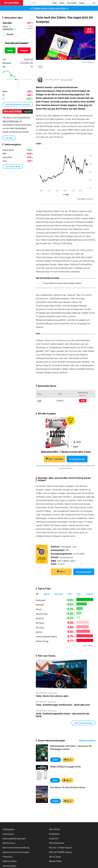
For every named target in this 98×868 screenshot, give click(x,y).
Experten (54, 838)
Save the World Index (11, 121)
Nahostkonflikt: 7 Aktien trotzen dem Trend (66, 452)
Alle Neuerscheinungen (87, 740)
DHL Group (40, 627)
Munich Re (40, 618)
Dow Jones (59, 594)
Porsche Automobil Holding (46, 637)
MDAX (70, 594)
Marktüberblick (57, 843)
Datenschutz (9, 843)
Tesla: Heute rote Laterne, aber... (53, 696)
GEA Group (40, 623)
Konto (61, 468)
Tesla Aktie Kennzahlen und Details (18, 104)
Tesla (40, 67)
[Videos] (82, 3)
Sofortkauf (54, 459)
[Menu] (95, 3)
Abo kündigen (10, 866)
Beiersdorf (40, 605)
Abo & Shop (55, 857)
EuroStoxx (89, 594)
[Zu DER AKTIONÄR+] (72, 3)
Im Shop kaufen (77, 459)
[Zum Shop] (55, 3)
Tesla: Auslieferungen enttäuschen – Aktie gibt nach (63, 705)
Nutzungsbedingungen (14, 838)
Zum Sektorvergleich (13, 166)
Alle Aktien (54, 829)
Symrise (39, 632)
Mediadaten (8, 829)
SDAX (79, 594)
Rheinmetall (40, 600)
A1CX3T (7, 26)
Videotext (8, 857)
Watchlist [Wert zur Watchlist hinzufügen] (10, 34)
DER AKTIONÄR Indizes (60, 852)
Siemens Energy (42, 641)
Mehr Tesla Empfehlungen (83, 723)
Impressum (8, 834)
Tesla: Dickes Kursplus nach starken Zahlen (62, 283)
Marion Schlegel (67, 80)
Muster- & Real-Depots (61, 847)
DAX (37, 594)
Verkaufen (24, 50)
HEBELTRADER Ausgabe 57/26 (65, 767)
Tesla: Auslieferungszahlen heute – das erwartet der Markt (63, 715)
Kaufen (10, 50)
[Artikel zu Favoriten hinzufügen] (51, 72)
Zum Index (9, 138)
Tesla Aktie (7, 23)
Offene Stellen (10, 861)
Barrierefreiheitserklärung (16, 847)
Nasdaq (47, 594)
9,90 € (55, 780)
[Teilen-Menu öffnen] (39, 72)
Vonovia (39, 609)
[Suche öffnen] (29, 3)
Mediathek (54, 834)
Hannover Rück (42, 614)
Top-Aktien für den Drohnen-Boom (68, 787)
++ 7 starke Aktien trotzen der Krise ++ (49, 8)
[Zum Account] (62, 3)
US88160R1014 (9, 29)
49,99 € (56, 760)
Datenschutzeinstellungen (16, 852)
